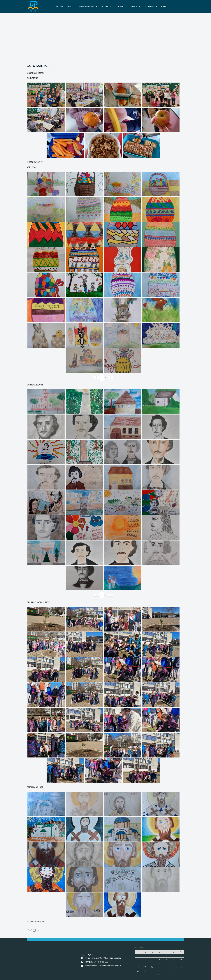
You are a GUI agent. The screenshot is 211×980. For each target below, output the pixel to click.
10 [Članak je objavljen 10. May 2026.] (181, 959)
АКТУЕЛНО (105, 6)
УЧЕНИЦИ (134, 6)
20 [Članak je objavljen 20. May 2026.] (152, 967)
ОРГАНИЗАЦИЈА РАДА (87, 6)
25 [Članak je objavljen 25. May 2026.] (138, 971)
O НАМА (70, 6)
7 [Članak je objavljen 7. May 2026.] (159, 959)
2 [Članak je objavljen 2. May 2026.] (174, 956)
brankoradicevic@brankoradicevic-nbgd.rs (103, 966)
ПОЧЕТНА (60, 6)
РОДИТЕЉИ (119, 6)
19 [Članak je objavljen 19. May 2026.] (145, 967)
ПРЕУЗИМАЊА (149, 6)
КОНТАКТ (164, 6)
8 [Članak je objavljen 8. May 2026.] (166, 959)
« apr (158, 974)
